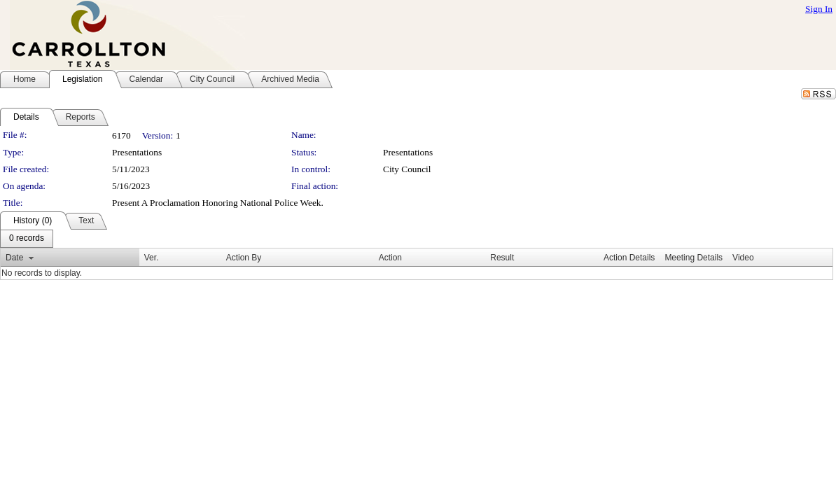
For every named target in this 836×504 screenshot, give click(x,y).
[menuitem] (27, 239)
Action (390, 258)
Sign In (819, 9)
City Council (407, 169)
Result (502, 258)
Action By (244, 258)
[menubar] (27, 239)
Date (14, 258)
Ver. (152, 258)
